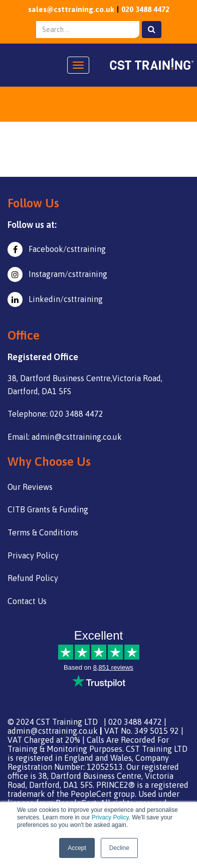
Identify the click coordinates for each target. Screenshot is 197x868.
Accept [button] (77, 848)
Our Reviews (30, 487)
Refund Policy (33, 578)
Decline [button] (119, 848)
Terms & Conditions (43, 532)
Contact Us (27, 601)
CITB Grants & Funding (48, 509)
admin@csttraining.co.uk (53, 731)
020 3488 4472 (145, 9)
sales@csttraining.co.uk (71, 9)
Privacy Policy (110, 817)
